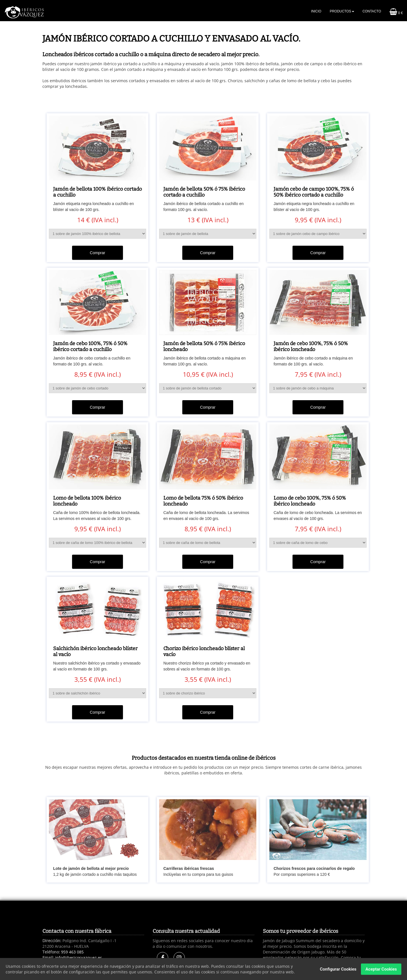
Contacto (372, 11)
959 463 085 (72, 952)
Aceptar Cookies (381, 972)
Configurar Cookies (338, 972)
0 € (396, 12)
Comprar (98, 253)
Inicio (316, 11)
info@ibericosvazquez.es (79, 958)
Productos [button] (342, 11)
